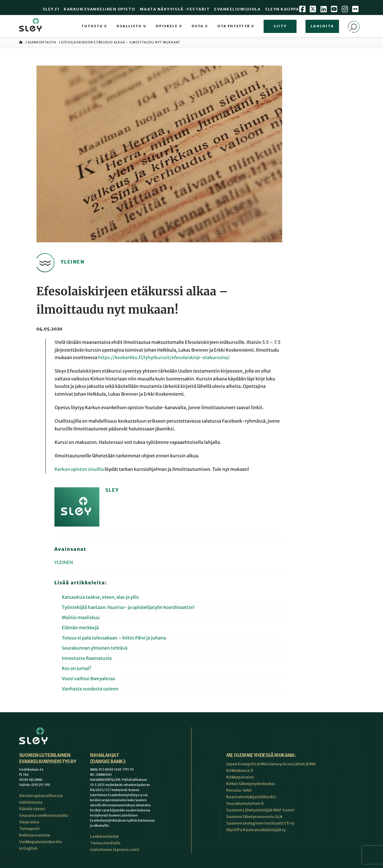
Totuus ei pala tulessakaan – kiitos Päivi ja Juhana (114, 638)
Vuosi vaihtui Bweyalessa (88, 679)
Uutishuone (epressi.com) (115, 850)
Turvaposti (29, 829)
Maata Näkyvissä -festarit (175, 9)
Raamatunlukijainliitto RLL (251, 797)
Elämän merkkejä (80, 628)
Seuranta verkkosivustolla (44, 815)
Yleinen (64, 563)
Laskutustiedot (104, 836)
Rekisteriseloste (35, 835)
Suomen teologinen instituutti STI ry (260, 823)
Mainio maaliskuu (81, 618)
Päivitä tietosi (32, 809)
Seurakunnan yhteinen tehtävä (95, 648)
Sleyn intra (29, 822)
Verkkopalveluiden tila (41, 842)
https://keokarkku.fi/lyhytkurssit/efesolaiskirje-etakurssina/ (164, 358)
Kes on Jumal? (76, 669)
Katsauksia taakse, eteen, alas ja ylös (100, 597)
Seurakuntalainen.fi (245, 803)
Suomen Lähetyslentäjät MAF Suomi (260, 810)
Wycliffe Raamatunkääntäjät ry (256, 830)
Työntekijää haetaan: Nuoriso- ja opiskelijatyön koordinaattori (128, 608)
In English (28, 848)
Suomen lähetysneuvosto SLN (254, 817)
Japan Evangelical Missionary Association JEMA (271, 764)
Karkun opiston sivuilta (79, 469)
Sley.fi (51, 9)
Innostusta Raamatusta (87, 658)
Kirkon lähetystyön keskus (251, 784)
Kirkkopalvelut (240, 777)
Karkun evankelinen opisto (99, 9)
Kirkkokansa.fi (240, 771)
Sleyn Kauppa (282, 9)
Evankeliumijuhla (237, 9)
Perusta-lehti (239, 790)
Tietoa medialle (105, 843)
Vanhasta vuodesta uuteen (90, 689)
